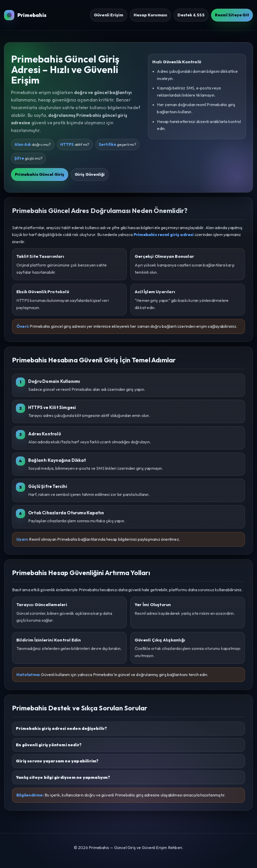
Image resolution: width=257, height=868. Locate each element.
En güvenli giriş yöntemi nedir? (49, 745)
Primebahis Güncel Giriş (40, 174)
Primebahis (25, 15)
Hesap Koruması (151, 15)
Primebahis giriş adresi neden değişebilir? (61, 728)
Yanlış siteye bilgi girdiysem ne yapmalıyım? (63, 777)
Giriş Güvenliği (90, 174)
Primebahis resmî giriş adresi (164, 234)
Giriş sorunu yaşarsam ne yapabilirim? (57, 761)
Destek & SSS (191, 15)
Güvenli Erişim (109, 15)
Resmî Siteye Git (232, 15)
